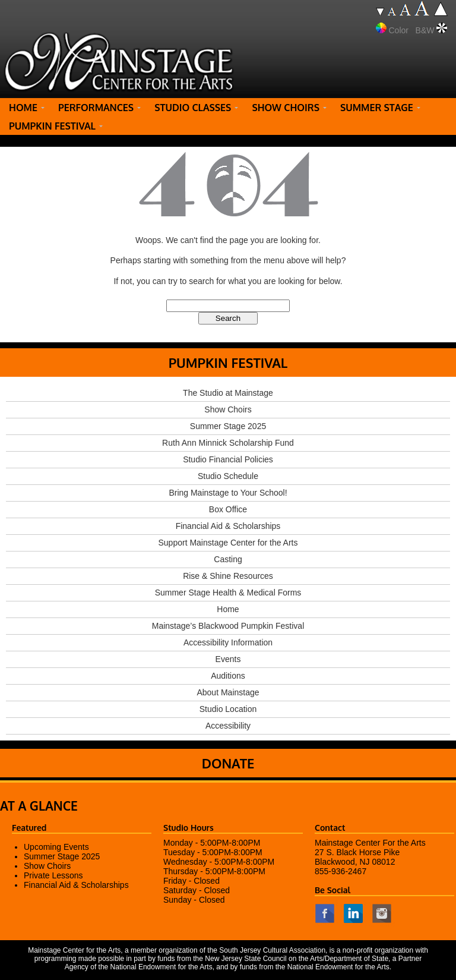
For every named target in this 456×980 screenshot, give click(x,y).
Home (228, 609)
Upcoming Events (56, 847)
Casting (228, 559)
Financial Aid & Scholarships (228, 526)
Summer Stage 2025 (228, 426)
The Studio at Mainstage (228, 393)
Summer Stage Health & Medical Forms (228, 593)
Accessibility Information (228, 642)
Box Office (228, 509)
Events (228, 659)
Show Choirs (228, 409)
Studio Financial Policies (228, 459)
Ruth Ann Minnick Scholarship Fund (228, 443)
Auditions (228, 676)
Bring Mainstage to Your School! (228, 493)
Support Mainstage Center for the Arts (228, 543)
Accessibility (228, 726)
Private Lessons (53, 875)
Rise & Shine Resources (228, 576)
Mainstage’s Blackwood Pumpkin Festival (228, 626)
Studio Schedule (228, 476)
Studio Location (228, 709)
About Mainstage (228, 692)
